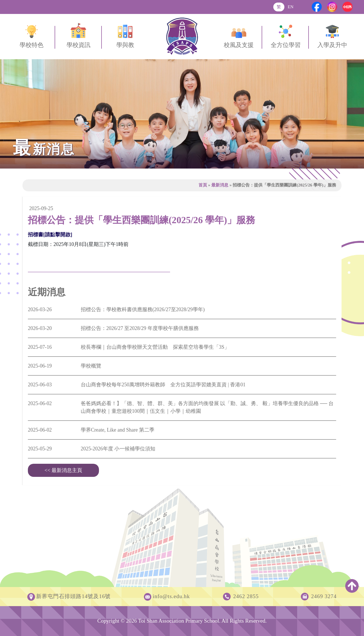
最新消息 (220, 185)
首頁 (203, 185)
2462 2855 (246, 596)
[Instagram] (332, 7)
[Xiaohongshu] (348, 7)
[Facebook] (317, 7)
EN (291, 7)
